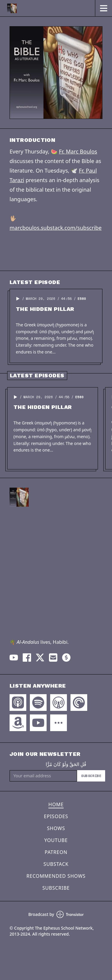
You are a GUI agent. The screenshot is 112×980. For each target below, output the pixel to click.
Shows (56, 828)
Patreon (56, 852)
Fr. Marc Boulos (78, 151)
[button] (18, 299)
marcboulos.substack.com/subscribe (56, 228)
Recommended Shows (56, 876)
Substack (56, 864)
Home (56, 804)
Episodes (56, 816)
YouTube (56, 840)
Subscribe (91, 776)
